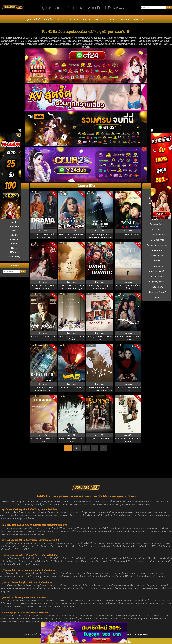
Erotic (157, 261)
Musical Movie (157, 266)
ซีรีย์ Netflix (14, 252)
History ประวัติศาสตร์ (157, 292)
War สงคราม (157, 229)
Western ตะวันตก (157, 277)
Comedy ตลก (157, 256)
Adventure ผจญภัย (157, 235)
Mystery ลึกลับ (157, 287)
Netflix (14, 222)
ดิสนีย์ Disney (14, 257)
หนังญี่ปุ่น (14, 235)
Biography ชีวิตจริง (157, 282)
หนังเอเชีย (14, 239)
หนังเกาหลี (74, 19)
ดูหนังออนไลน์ (33, 19)
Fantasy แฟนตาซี (157, 224)
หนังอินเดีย (14, 227)
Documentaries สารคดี (157, 245)
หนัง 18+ (125, 19)
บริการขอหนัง (139, 19)
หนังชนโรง (49, 19)
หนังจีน (87, 19)
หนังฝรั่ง (61, 19)
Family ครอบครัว (157, 240)
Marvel (14, 248)
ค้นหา (23, 272)
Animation (99, 19)
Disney (14, 244)
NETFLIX (113, 19)
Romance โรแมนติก (157, 271)
